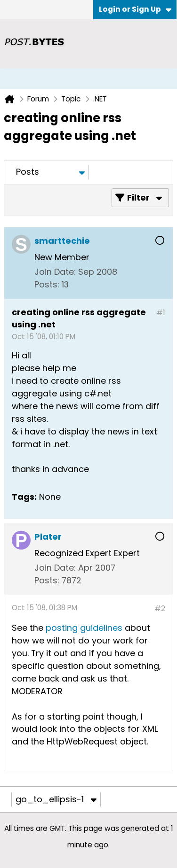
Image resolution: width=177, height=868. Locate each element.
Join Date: (55, 272)
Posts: (47, 284)
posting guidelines (85, 628)
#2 (160, 608)
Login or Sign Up (135, 9)
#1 (161, 313)
